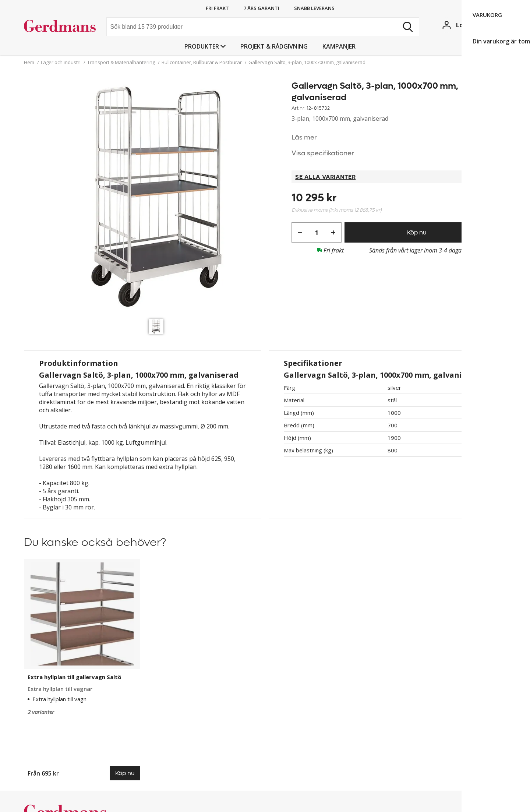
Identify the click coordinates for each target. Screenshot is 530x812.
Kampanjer (339, 46)
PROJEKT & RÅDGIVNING (274, 46)
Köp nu (417, 232)
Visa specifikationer (323, 153)
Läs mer (304, 137)
